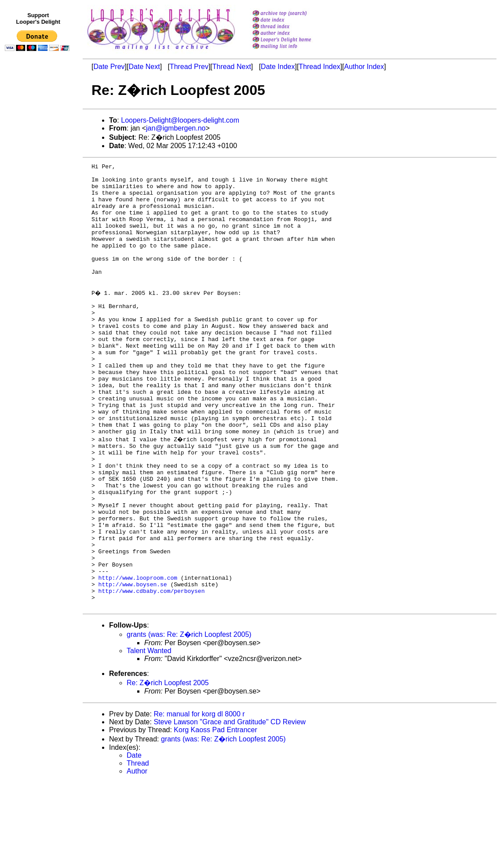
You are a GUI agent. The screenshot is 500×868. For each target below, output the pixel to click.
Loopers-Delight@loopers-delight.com (180, 120)
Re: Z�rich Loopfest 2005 (168, 768)
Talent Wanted (149, 736)
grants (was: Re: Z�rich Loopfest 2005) (189, 720)
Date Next (144, 67)
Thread (138, 849)
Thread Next (232, 67)
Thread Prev (189, 67)
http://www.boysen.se (133, 666)
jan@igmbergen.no (176, 128)
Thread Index (319, 67)
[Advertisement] (39, 236)
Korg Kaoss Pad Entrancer (215, 815)
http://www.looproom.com (138, 658)
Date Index (278, 67)
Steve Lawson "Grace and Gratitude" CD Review (230, 808)
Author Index (364, 67)
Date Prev (109, 67)
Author (137, 857)
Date (134, 841)
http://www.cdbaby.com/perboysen (152, 674)
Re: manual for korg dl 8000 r (199, 800)
